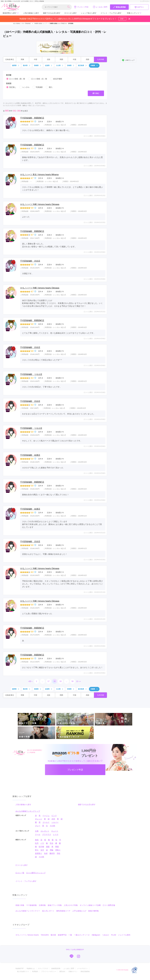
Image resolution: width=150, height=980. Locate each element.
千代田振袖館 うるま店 (31, 374)
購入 (49, 87)
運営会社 (62, 971)
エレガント (45, 831)
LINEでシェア (128, 60)
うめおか (106, 935)
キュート (55, 831)
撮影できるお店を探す (52, 13)
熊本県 (27, 66)
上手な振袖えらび (79, 911)
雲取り (58, 850)
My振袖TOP (19, 968)
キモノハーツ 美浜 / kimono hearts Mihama (39, 175)
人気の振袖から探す (31, 13)
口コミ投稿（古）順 (37, 79)
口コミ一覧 (20, 873)
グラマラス (47, 834)
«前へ (30, 681)
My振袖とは (31, 968)
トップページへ (145, 1)
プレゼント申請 (81, 7)
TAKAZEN (45, 935)
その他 (52, 826)
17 (48, 681)
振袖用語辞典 (56, 968)
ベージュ (46, 816)
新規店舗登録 (85, 971)
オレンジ (38, 819)
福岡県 (16, 66)
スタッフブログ (43, 968)
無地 (37, 840)
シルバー (55, 822)
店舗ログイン (73, 971)
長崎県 (38, 66)
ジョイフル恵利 (124, 935)
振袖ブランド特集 (55, 905)
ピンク (54, 816)
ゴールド (46, 822)
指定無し (11, 87)
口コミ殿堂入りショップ (36, 873)
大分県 (60, 66)
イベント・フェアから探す (111, 13)
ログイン (139, 7)
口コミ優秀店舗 (109, 905)
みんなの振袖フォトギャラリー (28, 911)
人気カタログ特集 (71, 905)
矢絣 (46, 853)
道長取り (38, 853)
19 (60, 681)
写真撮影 (38, 87)
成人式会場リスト (23, 971)
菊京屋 (53, 935)
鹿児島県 (82, 66)
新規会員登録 (119, 7)
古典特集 (42, 905)
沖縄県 (94, 66)
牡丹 (37, 843)
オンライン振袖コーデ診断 (90, 905)
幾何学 (52, 853)
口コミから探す (71, 13)
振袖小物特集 (93, 911)
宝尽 (42, 850)
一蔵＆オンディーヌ (82, 935)
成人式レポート (48, 911)
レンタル (24, 87)
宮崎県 (71, 66)
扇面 (48, 847)
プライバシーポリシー (49, 971)
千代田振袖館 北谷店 (30, 261)
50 (72, 681)
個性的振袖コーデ (63, 911)
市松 (58, 853)
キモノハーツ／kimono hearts (27, 935)
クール (38, 834)
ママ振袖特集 (31, 905)
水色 (53, 819)
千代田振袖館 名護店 (30, 455)
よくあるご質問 (100, 7)
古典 (37, 831)
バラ (42, 843)
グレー (38, 826)
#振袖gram (96, 935)
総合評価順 (56, 79)
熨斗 (37, 850)
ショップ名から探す (89, 13)
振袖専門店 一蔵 (65, 935)
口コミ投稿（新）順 (15, 79)
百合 (51, 843)
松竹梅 (41, 847)
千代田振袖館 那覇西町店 (32, 118)
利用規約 (35, 971)
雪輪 (51, 850)
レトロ (56, 834)
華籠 (57, 847)
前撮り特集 (20, 905)
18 (54, 681)
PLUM (114, 935)
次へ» (78, 681)
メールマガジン (82, 968)
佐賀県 (49, 66)
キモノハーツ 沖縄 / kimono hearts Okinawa (40, 204)
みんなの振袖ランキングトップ (28, 811)
